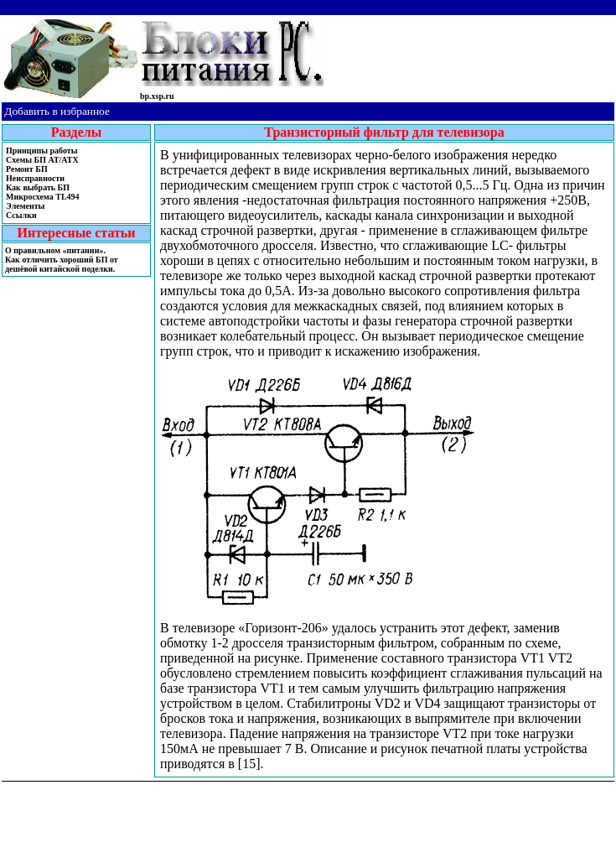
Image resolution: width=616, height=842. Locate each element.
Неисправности (35, 178)
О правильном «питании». (55, 250)
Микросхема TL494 (43, 197)
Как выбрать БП (38, 187)
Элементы (25, 206)
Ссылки (21, 215)
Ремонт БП (27, 169)
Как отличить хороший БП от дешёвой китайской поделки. (62, 264)
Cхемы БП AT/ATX (42, 160)
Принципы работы (41, 151)
